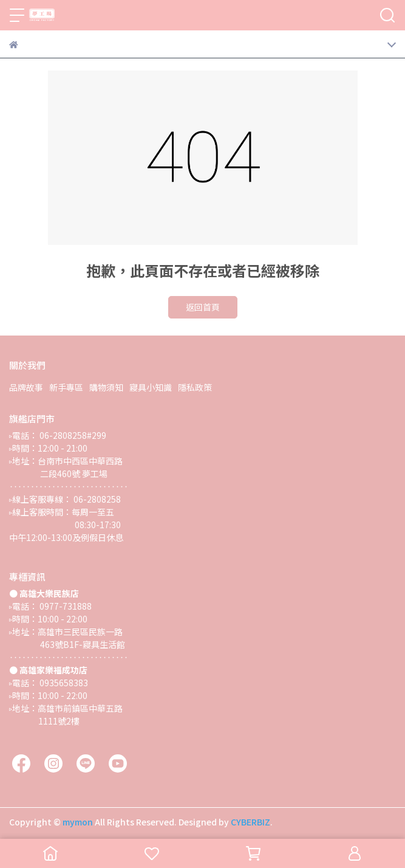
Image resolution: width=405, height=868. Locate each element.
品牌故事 (26, 387)
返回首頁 (203, 307)
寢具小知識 (151, 387)
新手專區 (66, 387)
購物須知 (106, 387)
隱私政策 (195, 387)
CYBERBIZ (250, 822)
